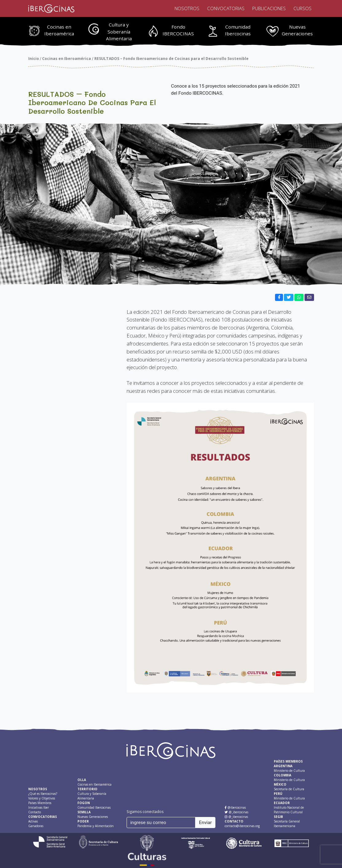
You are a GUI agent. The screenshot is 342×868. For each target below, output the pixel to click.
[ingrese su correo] (161, 823)
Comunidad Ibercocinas (238, 30)
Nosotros (187, 8)
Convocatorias (226, 8)
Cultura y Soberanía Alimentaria (119, 32)
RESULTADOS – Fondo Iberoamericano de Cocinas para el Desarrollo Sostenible (171, 59)
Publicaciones (269, 8)
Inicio (34, 59)
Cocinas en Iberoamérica (59, 30)
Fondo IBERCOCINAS (178, 30)
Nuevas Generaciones (297, 30)
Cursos (303, 8)
